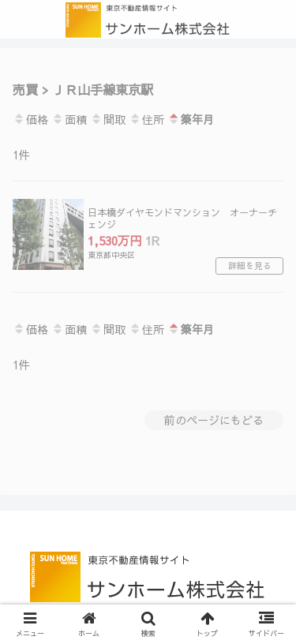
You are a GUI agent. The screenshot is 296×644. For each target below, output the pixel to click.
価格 (30, 119)
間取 (108, 119)
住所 (146, 119)
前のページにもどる (214, 420)
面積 (69, 119)
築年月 (191, 119)
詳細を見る (250, 266)
